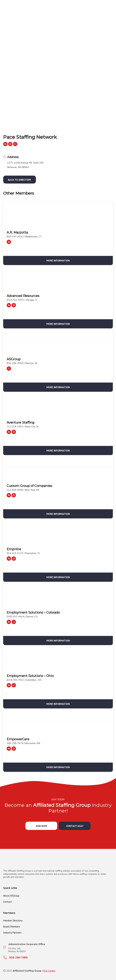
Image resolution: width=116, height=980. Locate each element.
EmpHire (14, 549)
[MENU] (112, 12)
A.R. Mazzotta (17, 232)
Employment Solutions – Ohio (30, 676)
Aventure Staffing (20, 422)
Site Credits (49, 971)
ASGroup (14, 359)
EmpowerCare (18, 739)
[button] (20, 180)
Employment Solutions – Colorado (33, 612)
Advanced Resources (23, 296)
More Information (58, 260)
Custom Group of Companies (29, 486)
